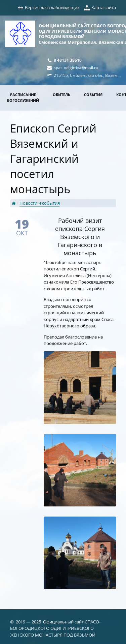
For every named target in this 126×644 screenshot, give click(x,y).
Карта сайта (104, 7)
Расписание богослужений (23, 97)
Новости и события (40, 203)
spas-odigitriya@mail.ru (76, 67)
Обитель (61, 95)
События (93, 95)
